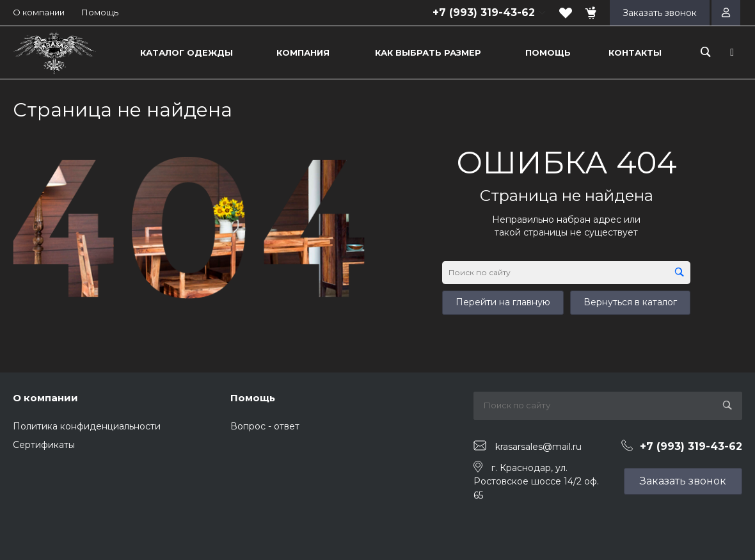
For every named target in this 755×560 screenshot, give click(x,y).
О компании (39, 12)
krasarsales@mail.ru (538, 446)
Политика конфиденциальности (87, 426)
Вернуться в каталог (630, 302)
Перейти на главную (503, 302)
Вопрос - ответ (265, 426)
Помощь (100, 12)
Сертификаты (44, 445)
